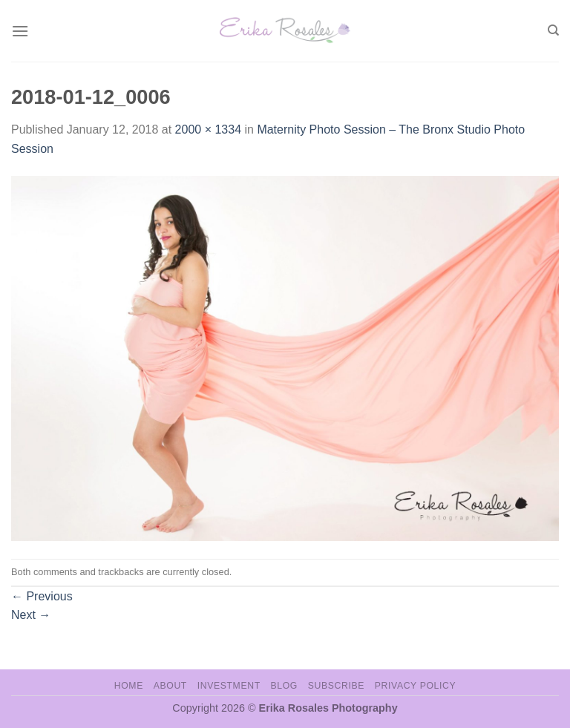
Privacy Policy (415, 686)
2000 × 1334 (208, 129)
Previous (42, 596)
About (170, 686)
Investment (229, 686)
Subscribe (336, 686)
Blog (284, 686)
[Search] (553, 30)
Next (31, 615)
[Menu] (20, 31)
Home (129, 686)
